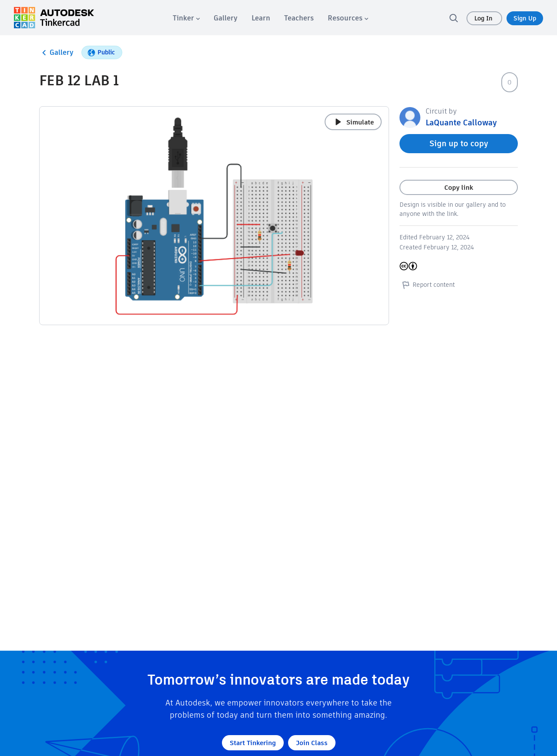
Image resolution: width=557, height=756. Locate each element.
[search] (453, 18)
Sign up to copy (459, 143)
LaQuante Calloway (461, 123)
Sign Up (525, 18)
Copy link (459, 187)
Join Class (312, 743)
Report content (427, 285)
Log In (484, 18)
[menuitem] (186, 18)
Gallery (56, 53)
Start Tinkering (253, 743)
